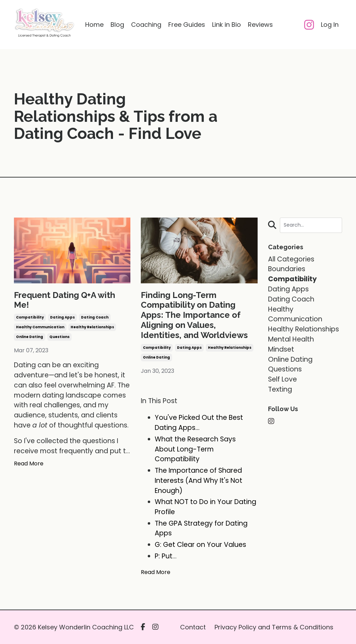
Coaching (146, 25)
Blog (117, 25)
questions (59, 337)
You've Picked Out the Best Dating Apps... (199, 423)
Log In (330, 25)
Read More (29, 464)
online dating (30, 337)
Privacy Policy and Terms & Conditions (274, 627)
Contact (193, 627)
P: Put (164, 556)
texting (280, 389)
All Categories (291, 259)
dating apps (62, 317)
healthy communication (40, 327)
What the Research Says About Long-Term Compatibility (195, 449)
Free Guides (187, 25)
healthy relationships (92, 327)
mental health (291, 339)
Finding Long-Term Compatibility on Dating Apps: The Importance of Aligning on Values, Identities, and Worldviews (194, 315)
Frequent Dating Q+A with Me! (64, 300)
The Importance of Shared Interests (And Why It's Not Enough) (199, 481)
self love (282, 379)
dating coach (95, 317)
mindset (281, 349)
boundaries (287, 269)
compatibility (30, 317)
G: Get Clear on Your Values (200, 545)
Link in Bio (226, 25)
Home (94, 25)
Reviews (260, 25)
